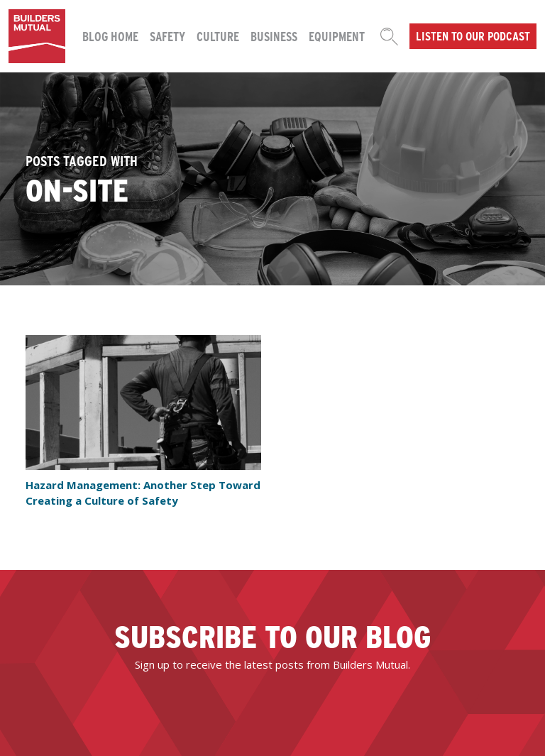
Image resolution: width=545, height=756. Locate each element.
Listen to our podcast (473, 35)
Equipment (337, 36)
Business (274, 36)
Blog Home (110, 36)
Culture (218, 36)
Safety (167, 36)
